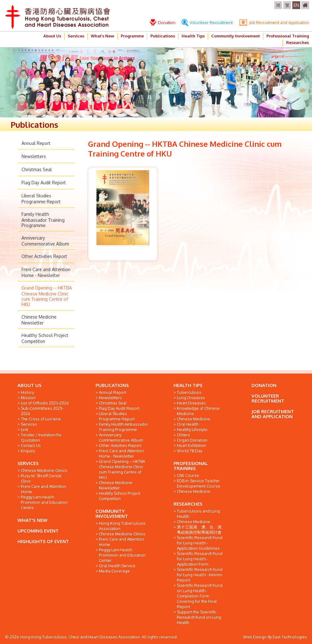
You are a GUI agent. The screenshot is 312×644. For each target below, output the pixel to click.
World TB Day (190, 451)
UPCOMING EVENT (38, 531)
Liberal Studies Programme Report (117, 416)
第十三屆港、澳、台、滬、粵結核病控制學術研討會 (201, 530)
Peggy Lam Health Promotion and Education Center (122, 555)
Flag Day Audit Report (44, 183)
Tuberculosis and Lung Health (198, 514)
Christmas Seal (37, 169)
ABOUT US (29, 385)
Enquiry (28, 451)
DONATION (264, 385)
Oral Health (188, 424)
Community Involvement (236, 36)
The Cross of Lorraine (41, 419)
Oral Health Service (117, 566)
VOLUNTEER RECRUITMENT (268, 398)
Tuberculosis (189, 392)
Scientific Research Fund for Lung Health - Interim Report (200, 575)
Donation (163, 22)
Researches (297, 42)
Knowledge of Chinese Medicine (198, 411)
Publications (163, 36)
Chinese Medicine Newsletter (116, 485)
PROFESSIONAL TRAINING (191, 466)
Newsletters (34, 156)
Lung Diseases (191, 398)
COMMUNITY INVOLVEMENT (112, 514)
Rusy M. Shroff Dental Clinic (41, 478)
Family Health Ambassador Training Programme (43, 220)
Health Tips (193, 36)
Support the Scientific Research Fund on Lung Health (199, 617)
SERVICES (28, 463)
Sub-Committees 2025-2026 (42, 411)
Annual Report (36, 143)
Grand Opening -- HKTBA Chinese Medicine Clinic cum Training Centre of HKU (47, 296)
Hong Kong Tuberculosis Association (122, 526)
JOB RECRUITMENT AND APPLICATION (273, 414)
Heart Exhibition (192, 445)
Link (25, 429)
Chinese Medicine (194, 419)
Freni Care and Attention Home (44, 489)
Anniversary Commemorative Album (121, 437)
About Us (52, 36)
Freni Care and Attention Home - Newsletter (122, 453)
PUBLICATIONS (112, 385)
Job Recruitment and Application (274, 22)
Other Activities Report (44, 256)
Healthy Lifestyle (192, 429)
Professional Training (288, 36)
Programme (132, 36)
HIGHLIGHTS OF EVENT (43, 541)
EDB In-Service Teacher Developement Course (199, 483)
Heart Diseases (191, 403)
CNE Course (188, 475)
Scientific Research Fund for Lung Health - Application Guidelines (200, 543)
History (27, 392)
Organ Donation (192, 440)
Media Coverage (114, 571)
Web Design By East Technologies (275, 637)
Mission (28, 398)
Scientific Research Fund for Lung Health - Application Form (200, 559)
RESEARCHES (188, 504)
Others (183, 435)
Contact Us (31, 445)
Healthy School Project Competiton (120, 496)
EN (296, 5)
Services (76, 36)
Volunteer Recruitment (207, 22)
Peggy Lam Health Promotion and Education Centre (44, 502)
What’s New (102, 36)
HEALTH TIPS (188, 385)
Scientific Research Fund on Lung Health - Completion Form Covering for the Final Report (200, 596)
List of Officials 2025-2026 (45, 403)
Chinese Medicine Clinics (44, 470)
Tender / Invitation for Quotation (41, 437)
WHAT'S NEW (32, 520)
